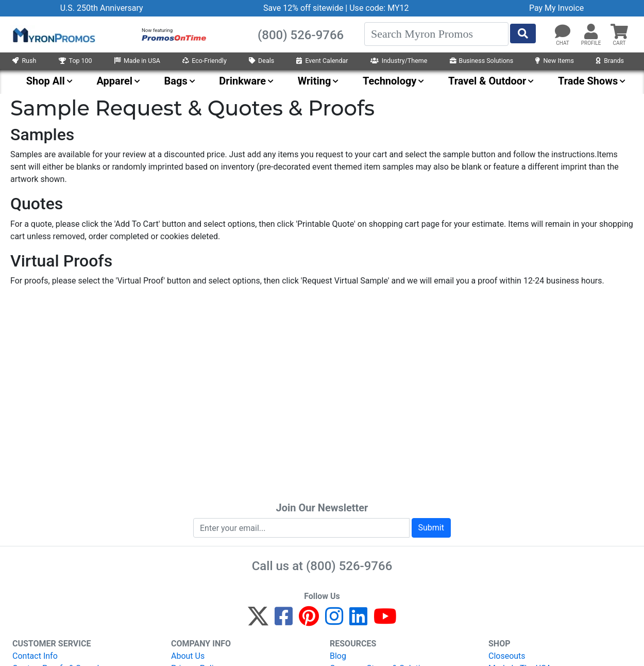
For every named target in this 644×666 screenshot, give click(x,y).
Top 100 (75, 61)
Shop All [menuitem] (46, 81)
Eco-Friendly (205, 61)
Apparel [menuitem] (114, 81)
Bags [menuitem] (176, 81)
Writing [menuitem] (315, 81)
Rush (24, 61)
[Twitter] (258, 621)
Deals (261, 61)
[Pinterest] (309, 621)
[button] (591, 32)
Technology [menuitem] (390, 81)
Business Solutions (482, 61)
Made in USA (137, 61)
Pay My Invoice (556, 8)
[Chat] (563, 32)
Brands (610, 61)
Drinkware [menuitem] (242, 81)
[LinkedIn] (358, 621)
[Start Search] (523, 34)
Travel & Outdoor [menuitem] (487, 81)
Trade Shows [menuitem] (588, 81)
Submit (431, 528)
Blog (338, 656)
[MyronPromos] (53, 35)
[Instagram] (334, 621)
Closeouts (507, 656)
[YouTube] (385, 621)
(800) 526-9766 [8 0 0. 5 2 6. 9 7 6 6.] (349, 566)
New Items (554, 61)
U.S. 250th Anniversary (102, 8)
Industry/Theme (399, 61)
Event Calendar (322, 61)
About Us (188, 656)
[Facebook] (284, 621)
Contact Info (35, 656)
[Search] (436, 34)
